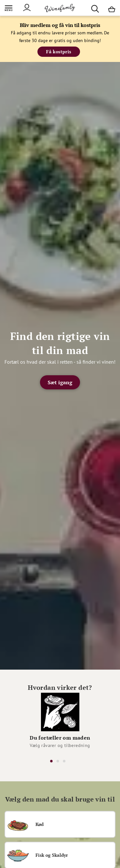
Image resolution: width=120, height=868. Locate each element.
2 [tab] (58, 761)
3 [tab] (64, 761)
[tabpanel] (60, 722)
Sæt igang (60, 382)
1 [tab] (52, 761)
